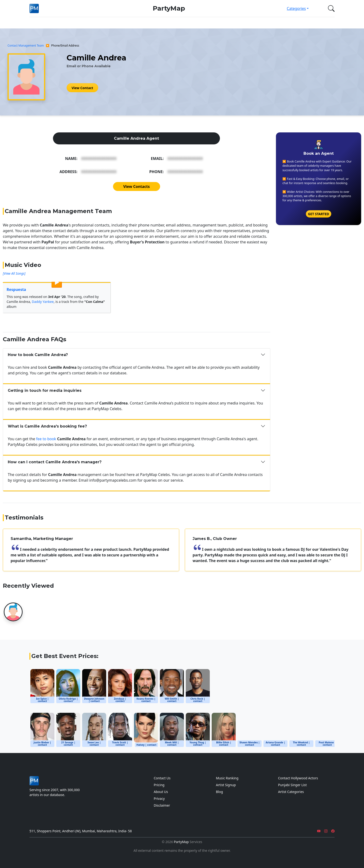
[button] (330, 8)
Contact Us (162, 778)
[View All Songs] (14, 273)
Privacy (159, 799)
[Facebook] (333, 831)
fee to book (46, 439)
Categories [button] (296, 8)
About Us (161, 792)
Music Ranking (227, 778)
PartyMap (169, 8)
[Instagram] (326, 831)
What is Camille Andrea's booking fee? (47, 426)
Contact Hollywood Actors (298, 778)
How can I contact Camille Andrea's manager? (55, 462)
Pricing (159, 785)
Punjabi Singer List (292, 785)
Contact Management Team (26, 45)
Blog (219, 792)
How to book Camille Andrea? (38, 355)
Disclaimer (162, 805)
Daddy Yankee (43, 302)
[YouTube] (319, 831)
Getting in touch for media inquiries (45, 390)
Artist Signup (226, 785)
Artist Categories (291, 792)
